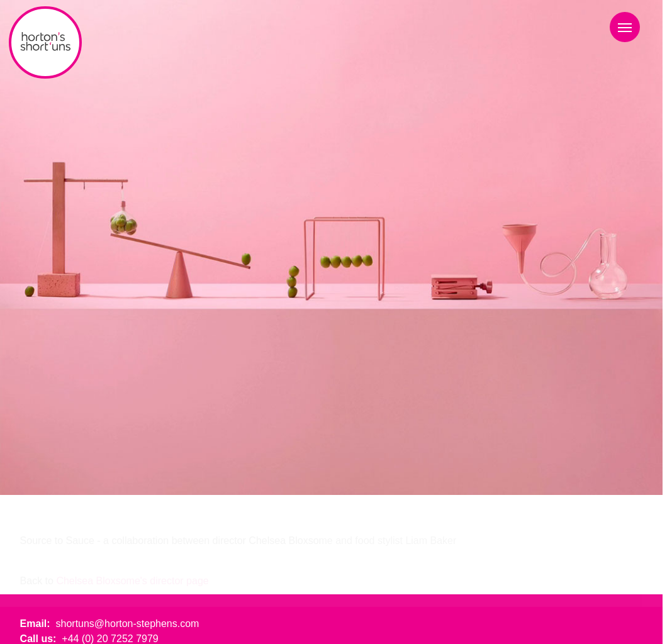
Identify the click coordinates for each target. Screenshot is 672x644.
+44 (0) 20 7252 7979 (110, 639)
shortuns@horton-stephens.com (128, 624)
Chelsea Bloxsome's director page (132, 581)
